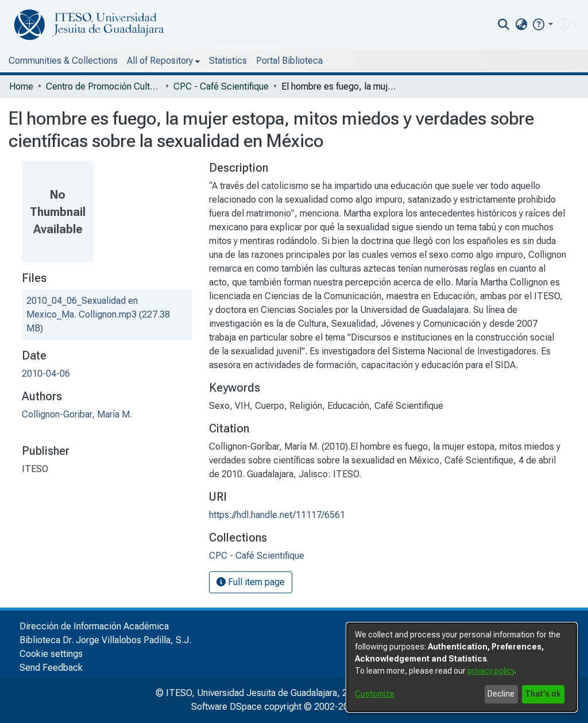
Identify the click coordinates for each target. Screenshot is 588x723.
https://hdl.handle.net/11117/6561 (277, 515)
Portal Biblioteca (289, 61)
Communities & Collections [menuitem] (63, 61)
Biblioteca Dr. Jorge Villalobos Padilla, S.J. (105, 640)
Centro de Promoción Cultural (103, 86)
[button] (542, 24)
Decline (501, 694)
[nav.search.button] (504, 25)
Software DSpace (227, 707)
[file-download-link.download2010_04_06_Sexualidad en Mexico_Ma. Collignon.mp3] (98, 314)
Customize (375, 694)
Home (21, 86)
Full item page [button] (251, 582)
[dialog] (462, 667)
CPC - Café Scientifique (221, 86)
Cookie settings (51, 654)
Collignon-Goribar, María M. (77, 414)
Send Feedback (51, 668)
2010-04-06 (46, 374)
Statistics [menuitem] (228, 61)
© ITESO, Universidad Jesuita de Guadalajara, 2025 (259, 693)
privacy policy (491, 671)
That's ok (543, 694)
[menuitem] (521, 25)
